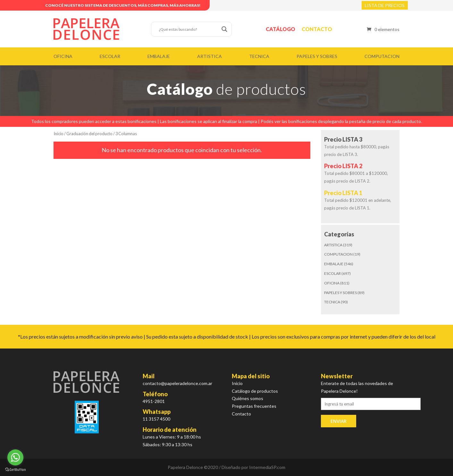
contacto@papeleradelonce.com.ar (177, 383)
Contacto (317, 29)
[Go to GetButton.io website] (15, 470)
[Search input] (189, 29)
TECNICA (259, 56)
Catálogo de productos (255, 391)
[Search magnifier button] (224, 29)
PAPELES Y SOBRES (317, 56)
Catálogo (281, 29)
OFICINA (63, 56)
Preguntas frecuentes (254, 406)
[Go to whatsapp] (15, 457)
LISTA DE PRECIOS (385, 5)
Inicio (59, 134)
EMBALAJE (159, 56)
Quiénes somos (247, 398)
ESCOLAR (110, 56)
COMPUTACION (382, 56)
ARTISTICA (210, 56)
